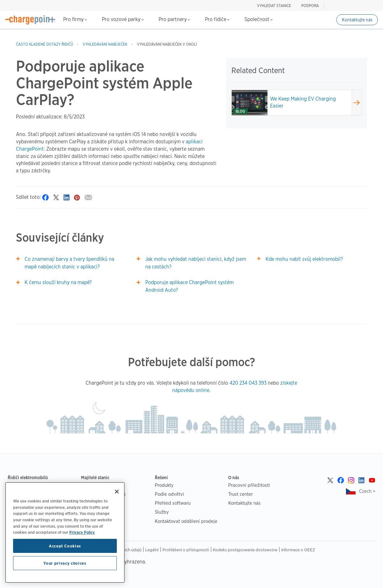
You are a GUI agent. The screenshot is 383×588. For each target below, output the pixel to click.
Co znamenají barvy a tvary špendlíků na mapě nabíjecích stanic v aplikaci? (69, 263)
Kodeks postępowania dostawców (245, 550)
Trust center (240, 494)
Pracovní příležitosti (249, 485)
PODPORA (310, 6)
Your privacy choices (65, 563)
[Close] (117, 492)
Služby (162, 512)
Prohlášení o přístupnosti (186, 550)
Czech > (367, 491)
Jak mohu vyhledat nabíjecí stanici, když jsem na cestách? (196, 263)
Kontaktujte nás (357, 20)
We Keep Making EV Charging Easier (303, 102)
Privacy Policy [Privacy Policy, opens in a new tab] (82, 532)
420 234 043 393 (248, 383)
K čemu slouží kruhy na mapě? (58, 282)
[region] (65, 532)
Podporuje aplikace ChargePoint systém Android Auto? (189, 286)
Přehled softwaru (173, 503)
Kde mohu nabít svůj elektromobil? (304, 259)
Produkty (164, 485)
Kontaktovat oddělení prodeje (186, 521)
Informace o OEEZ (298, 550)
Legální (152, 550)
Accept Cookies (65, 546)
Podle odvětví (169, 494)
